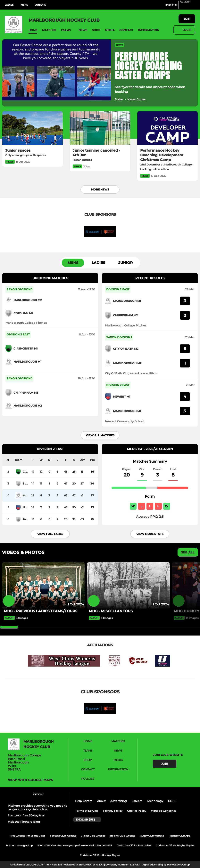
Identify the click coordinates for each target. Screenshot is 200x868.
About (101, 801)
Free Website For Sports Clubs (28, 836)
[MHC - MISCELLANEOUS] (128, 585)
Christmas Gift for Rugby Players (175, 845)
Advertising (119, 801)
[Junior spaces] (33, 128)
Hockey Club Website (123, 836)
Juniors (40, 5)
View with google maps (30, 780)
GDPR (172, 801)
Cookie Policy (137, 811)
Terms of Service (87, 811)
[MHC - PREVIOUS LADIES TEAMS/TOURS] (43, 585)
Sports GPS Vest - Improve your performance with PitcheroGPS (75, 845)
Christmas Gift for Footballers (134, 845)
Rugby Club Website (152, 836)
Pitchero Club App (179, 836)
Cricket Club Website (93, 836)
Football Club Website (63, 836)
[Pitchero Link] (187, 6)
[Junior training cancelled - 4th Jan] (100, 128)
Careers (137, 801)
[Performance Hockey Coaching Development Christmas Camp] (167, 128)
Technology (155, 801)
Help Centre (84, 801)
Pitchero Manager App (19, 845)
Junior (125, 263)
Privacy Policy (113, 811)
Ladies (9, 5)
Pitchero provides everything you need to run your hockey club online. (37, 807)
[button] (33, 30)
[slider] (9, 627)
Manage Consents (163, 811)
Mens (24, 5)
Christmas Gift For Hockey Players (100, 855)
